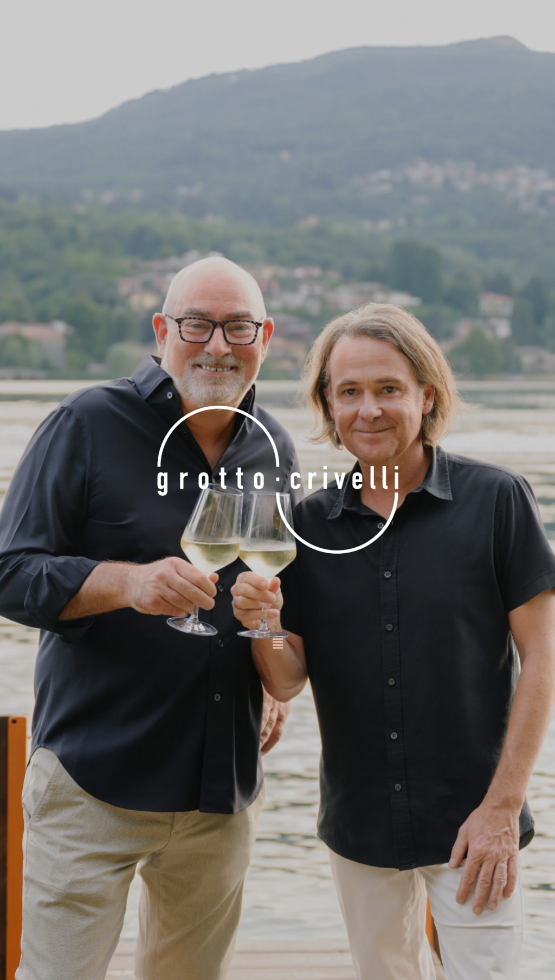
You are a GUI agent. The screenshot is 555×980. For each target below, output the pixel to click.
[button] (277, 645)
